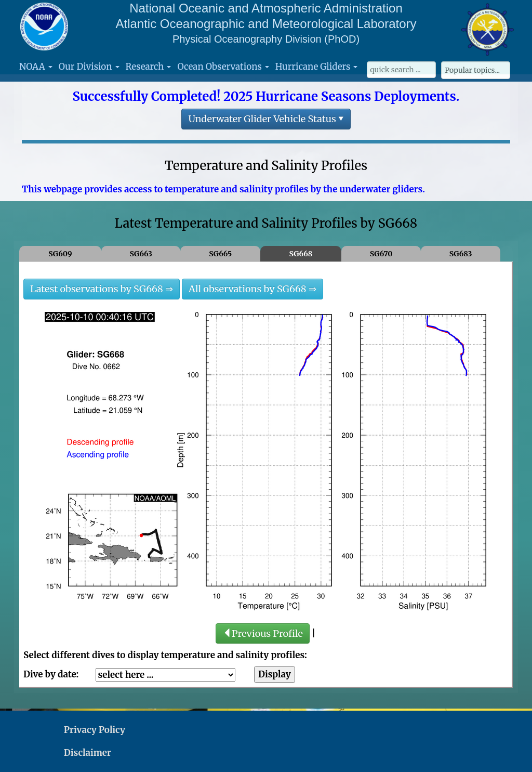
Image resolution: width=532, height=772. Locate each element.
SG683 (461, 254)
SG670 (381, 254)
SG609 (60, 254)
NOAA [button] (36, 67)
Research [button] (149, 67)
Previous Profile (263, 633)
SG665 (220, 254)
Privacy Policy (95, 730)
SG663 (141, 254)
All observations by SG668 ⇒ (252, 289)
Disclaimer (88, 753)
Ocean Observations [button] (223, 67)
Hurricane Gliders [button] (316, 67)
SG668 (301, 254)
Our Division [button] (89, 67)
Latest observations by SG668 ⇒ (102, 289)
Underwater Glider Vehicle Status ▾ (266, 119)
